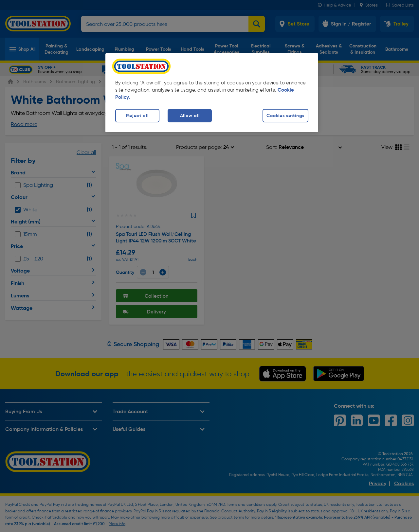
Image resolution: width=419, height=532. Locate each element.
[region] (212, 93)
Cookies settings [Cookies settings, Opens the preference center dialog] (285, 115)
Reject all (137, 115)
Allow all (190, 115)
